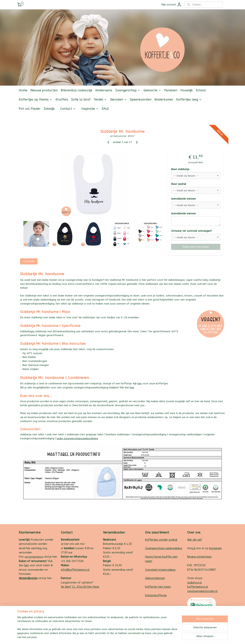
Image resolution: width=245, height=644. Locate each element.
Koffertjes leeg (189, 99)
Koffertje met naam (158, 587)
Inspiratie (90, 109)
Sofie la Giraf (81, 99)
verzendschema (34, 557)
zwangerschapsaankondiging (81, 438)
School (201, 90)
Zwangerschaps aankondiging (164, 548)
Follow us (222, 118)
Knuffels (62, 99)
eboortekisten (156, 578)
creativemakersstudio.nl (202, 591)
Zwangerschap (128, 90)
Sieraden (119, 99)
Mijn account (171, 5)
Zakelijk (49, 109)
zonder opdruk (168, 540)
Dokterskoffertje (156, 595)
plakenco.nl (195, 583)
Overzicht (29, 261)
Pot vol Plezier (30, 109)
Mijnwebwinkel (163, 637)
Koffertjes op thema (36, 99)
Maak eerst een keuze (196, 247)
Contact (68, 109)
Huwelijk (187, 90)
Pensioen (171, 90)
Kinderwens (104, 90)
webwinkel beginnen (131, 637)
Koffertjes (152, 540)
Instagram (215, 548)
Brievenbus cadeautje (76, 90)
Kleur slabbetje (180, 169)
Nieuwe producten (44, 90)
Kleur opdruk (179, 184)
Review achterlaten (199, 557)
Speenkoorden (141, 99)
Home (23, 90)
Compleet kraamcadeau (160, 570)
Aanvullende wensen (183, 199)
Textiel (100, 99)
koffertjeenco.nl (198, 587)
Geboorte (152, 90)
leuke (60, 438)
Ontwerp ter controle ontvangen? (192, 231)
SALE (105, 109)
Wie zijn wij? (195, 540)
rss (117, 637)
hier (140, 383)
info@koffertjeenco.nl (75, 570)
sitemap (110, 637)
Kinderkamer (164, 99)
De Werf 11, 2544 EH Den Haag (80, 587)
